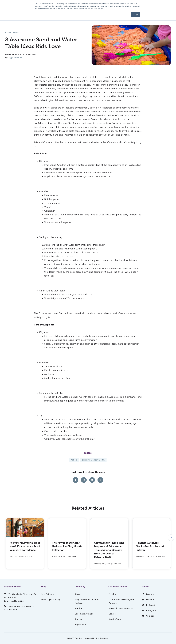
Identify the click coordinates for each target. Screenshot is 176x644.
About (78, 594)
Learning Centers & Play (93, 460)
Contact (112, 614)
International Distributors (121, 608)
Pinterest (149, 605)
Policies (112, 594)
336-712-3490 (11, 610)
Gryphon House (15, 58)
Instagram (149, 610)
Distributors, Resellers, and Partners (121, 601)
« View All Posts (13, 33)
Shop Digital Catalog (51, 600)
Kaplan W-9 (80, 625)
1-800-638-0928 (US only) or (20, 606)
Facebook (149, 594)
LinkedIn (148, 600)
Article (74, 460)
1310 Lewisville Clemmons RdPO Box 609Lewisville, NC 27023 (20, 598)
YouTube (148, 616)
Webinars (79, 608)
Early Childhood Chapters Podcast (87, 601)
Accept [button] (135, 15)
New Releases (47, 594)
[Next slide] (171, 538)
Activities (79, 619)
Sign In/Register (116, 619)
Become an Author (84, 614)
